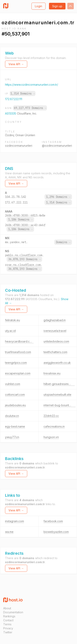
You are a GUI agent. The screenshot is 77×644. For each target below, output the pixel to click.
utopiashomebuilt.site (57, 395)
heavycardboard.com (19, 341)
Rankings (9, 616)
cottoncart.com (15, 395)
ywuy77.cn (12, 437)
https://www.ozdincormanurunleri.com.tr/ (32, 85)
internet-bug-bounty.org (60, 405)
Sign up (57, 6)
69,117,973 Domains (30, 108)
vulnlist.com (13, 384)
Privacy (8, 628)
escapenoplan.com (18, 373)
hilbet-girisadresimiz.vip (59, 384)
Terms (7, 624)
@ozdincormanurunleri (57, 146)
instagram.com (15, 521)
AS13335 (11, 113)
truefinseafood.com (18, 352)
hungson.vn (51, 437)
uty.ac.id (10, 331)
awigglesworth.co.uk (57, 363)
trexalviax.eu (52, 373)
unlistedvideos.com (56, 341)
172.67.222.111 (14, 99)
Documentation (13, 612)
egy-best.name (15, 426)
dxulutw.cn (12, 416)
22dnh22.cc (51, 416)
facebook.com (53, 521)
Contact (8, 620)
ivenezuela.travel (55, 331)
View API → (16, 64)
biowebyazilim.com (56, 532)
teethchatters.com (55, 352)
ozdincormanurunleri (19, 146)
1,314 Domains (23, 93)
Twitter (8, 632)
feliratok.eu (12, 320)
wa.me (9, 532)
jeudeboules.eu (15, 405)
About (7, 608)
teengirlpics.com (16, 363)
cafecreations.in (54, 426)
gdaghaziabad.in (55, 320)
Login (38, 6)
